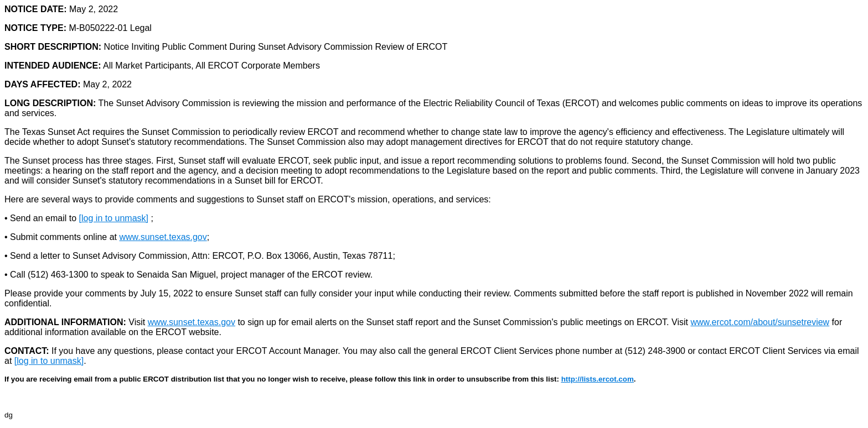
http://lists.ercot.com (598, 379)
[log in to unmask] (114, 218)
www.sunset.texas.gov (163, 237)
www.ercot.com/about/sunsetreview (760, 322)
